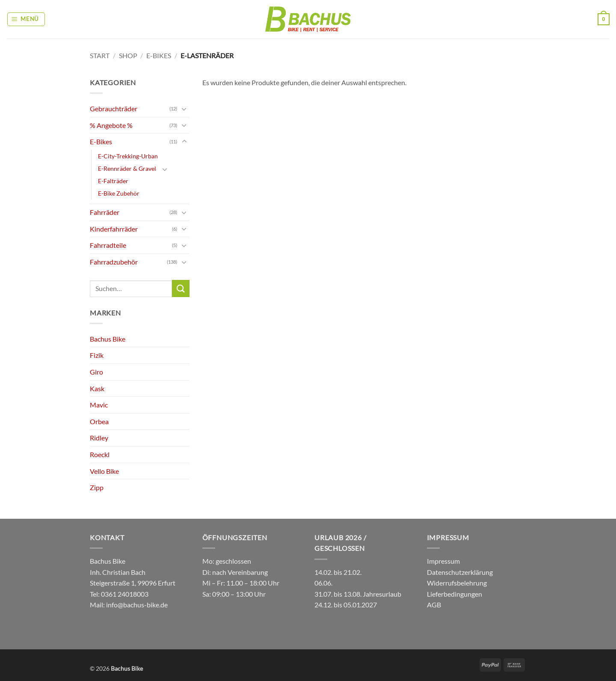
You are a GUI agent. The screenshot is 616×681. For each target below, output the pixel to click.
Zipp (97, 487)
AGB (434, 605)
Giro (96, 372)
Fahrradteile (108, 245)
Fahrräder (105, 212)
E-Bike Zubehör (119, 193)
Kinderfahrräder (114, 229)
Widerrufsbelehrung (457, 583)
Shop (128, 55)
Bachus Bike (108, 339)
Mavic (99, 405)
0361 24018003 (124, 594)
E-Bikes (159, 55)
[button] (26, 19)
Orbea (99, 421)
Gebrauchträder (114, 109)
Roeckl (100, 454)
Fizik (97, 355)
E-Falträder (113, 181)
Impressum (443, 561)
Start (100, 55)
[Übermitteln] (181, 288)
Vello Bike (104, 471)
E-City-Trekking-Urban (128, 156)
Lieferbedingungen (455, 594)
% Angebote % (111, 125)
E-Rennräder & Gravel (127, 168)
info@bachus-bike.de (137, 605)
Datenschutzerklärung (460, 572)
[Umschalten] (184, 109)
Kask (97, 388)
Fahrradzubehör (114, 262)
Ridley (99, 438)
